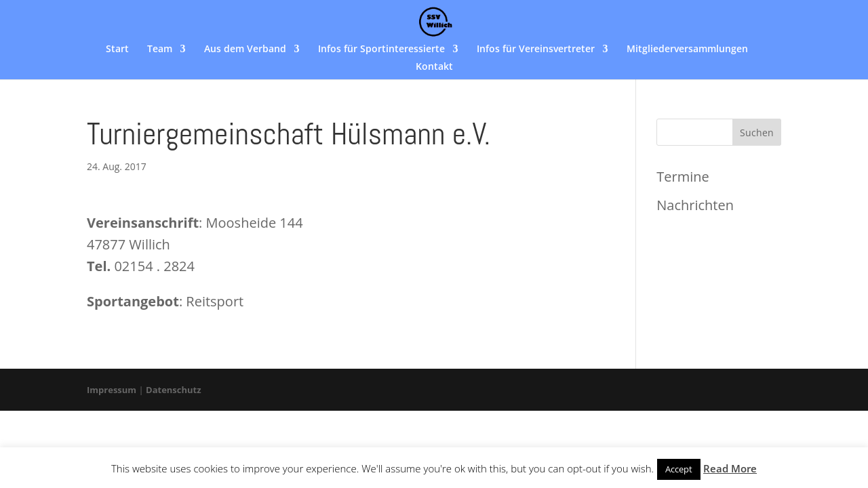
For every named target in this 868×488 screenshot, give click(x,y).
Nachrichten (695, 205)
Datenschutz (174, 390)
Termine (683, 177)
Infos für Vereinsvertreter (536, 49)
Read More (730, 468)
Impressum (112, 390)
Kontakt (434, 67)
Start (117, 49)
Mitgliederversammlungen (687, 49)
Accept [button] (679, 469)
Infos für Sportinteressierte (381, 49)
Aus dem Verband (245, 49)
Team (160, 49)
